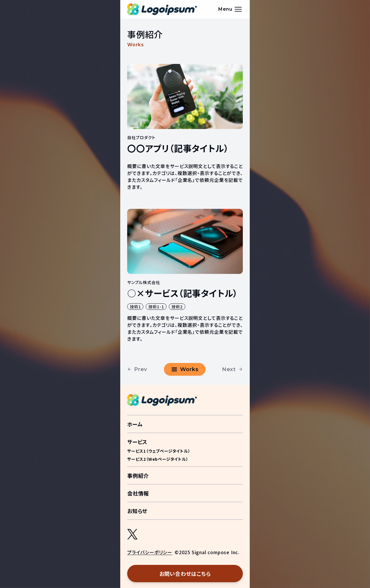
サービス (137, 442)
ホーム (135, 424)
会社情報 (138, 493)
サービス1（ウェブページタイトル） (159, 451)
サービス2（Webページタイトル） (158, 459)
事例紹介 (138, 475)
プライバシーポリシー (150, 552)
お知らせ (137, 511)
